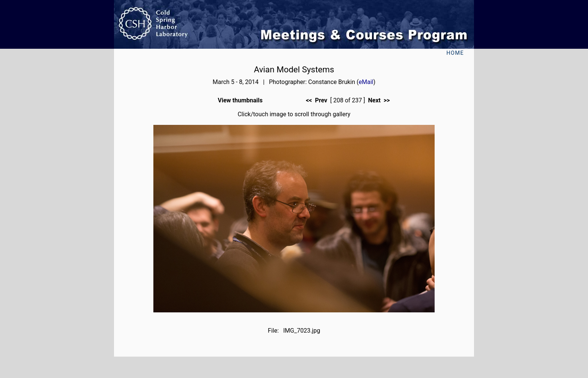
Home (455, 53)
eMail (366, 82)
